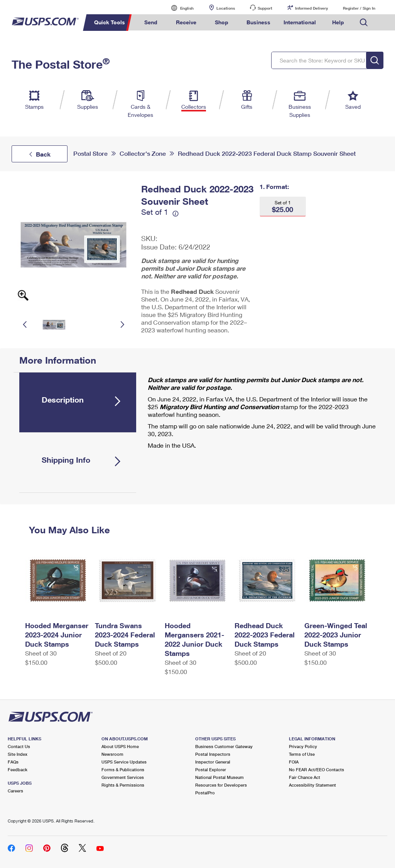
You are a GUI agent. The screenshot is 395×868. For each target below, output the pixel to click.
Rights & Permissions (123, 785)
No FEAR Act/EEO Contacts (317, 769)
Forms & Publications (123, 769)
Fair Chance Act (305, 777)
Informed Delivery (311, 8)
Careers (15, 791)
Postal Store (90, 154)
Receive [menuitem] (186, 22)
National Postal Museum (219, 777)
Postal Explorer (211, 769)
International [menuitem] (300, 22)
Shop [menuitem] (222, 22)
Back (43, 154)
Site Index (18, 754)
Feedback (18, 769)
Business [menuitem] (258, 22)
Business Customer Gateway (224, 746)
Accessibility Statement (312, 785)
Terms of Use (302, 754)
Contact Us (19, 746)
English (179, 8)
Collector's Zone (143, 154)
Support (265, 8)
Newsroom (112, 754)
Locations (226, 8)
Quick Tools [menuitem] (110, 22)
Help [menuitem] (338, 22)
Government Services (123, 777)
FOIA (294, 762)
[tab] (78, 402)
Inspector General (213, 762)
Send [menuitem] (151, 22)
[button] (283, 206)
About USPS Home (120, 746)
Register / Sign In (359, 8)
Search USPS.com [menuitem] (364, 23)
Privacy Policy (303, 746)
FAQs (13, 762)
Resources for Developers (221, 785)
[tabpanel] (259, 415)
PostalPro (205, 793)
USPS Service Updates (124, 762)
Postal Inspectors (213, 754)
